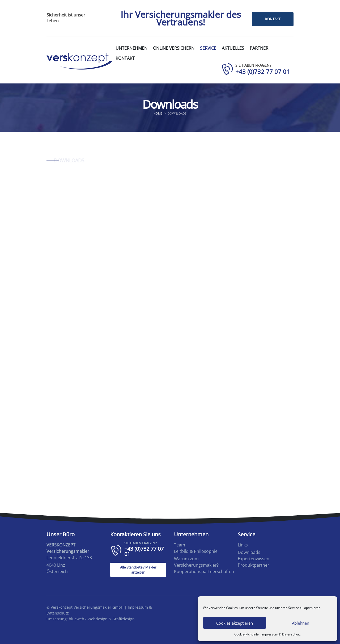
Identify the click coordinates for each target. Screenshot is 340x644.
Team (180, 545)
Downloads (249, 552)
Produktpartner (254, 565)
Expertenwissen (254, 559)
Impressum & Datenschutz (281, 634)
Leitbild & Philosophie (196, 551)
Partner (259, 48)
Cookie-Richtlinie (246, 634)
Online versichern (174, 48)
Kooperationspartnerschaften (204, 571)
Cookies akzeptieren (235, 623)
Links (243, 545)
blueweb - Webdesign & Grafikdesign (102, 619)
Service (208, 48)
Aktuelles (233, 48)
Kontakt (125, 58)
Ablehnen (301, 623)
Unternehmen (131, 48)
